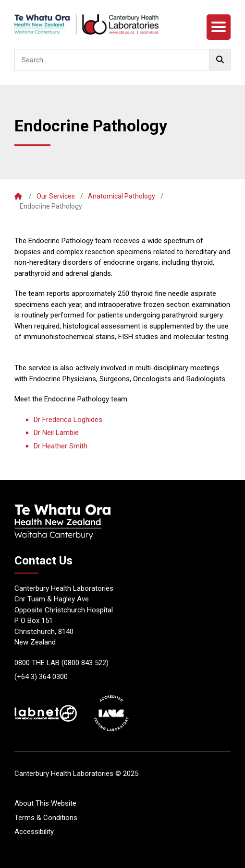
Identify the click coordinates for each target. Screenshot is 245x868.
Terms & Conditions (46, 818)
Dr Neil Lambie (56, 433)
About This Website (45, 803)
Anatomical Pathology (122, 196)
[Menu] (219, 27)
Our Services (56, 196)
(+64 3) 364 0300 (41, 677)
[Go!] (220, 60)
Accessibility (34, 832)
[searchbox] (122, 60)
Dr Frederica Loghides (68, 420)
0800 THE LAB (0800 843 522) (61, 663)
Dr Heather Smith (61, 446)
